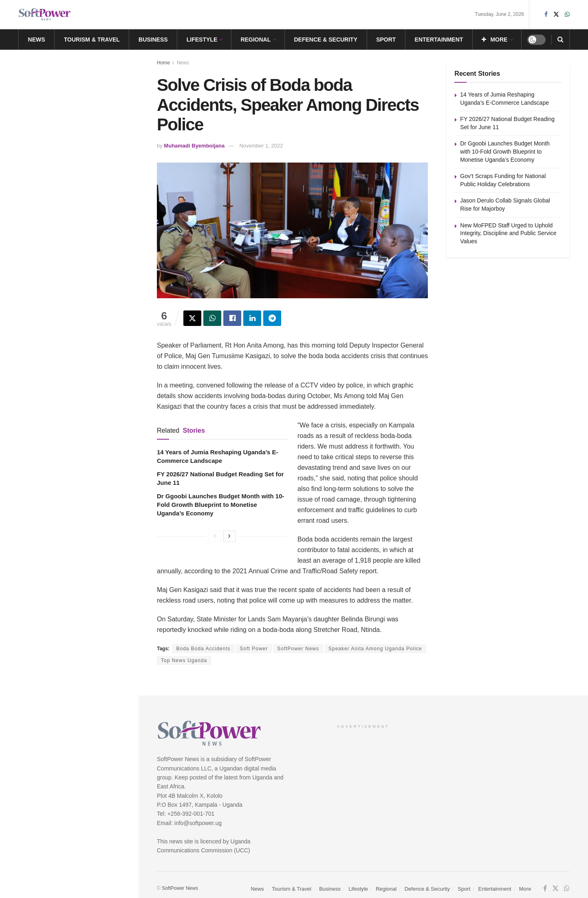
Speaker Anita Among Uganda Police (375, 649)
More (494, 40)
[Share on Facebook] (232, 318)
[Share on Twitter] (192, 318)
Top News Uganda (184, 660)
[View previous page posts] (215, 536)
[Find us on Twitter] (555, 889)
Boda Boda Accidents (203, 649)
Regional (255, 40)
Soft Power (254, 649)
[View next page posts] (229, 536)
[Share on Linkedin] (252, 318)
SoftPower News (298, 649)
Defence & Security (326, 40)
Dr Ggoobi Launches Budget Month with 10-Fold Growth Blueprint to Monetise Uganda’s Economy (221, 505)
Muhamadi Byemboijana (194, 146)
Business (153, 40)
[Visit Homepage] (45, 14)
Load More (69, 428)
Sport (386, 40)
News (37, 40)
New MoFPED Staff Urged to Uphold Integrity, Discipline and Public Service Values (82, 385)
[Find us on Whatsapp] (567, 889)
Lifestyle (202, 40)
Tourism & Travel (92, 40)
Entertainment (439, 40)
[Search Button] (560, 40)
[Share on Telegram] (272, 318)
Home (163, 63)
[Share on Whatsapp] (212, 318)
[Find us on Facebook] (545, 889)
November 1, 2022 (261, 146)
